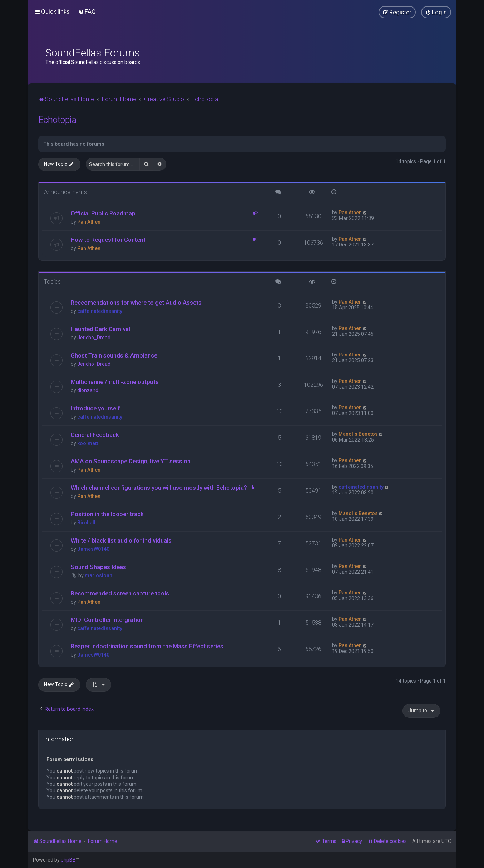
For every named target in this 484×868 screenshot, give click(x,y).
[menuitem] (87, 11)
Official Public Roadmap (103, 213)
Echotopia (57, 120)
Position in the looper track (107, 514)
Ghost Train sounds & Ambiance (114, 355)
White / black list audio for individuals (121, 540)
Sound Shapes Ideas (98, 567)
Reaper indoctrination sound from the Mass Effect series (147, 646)
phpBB (68, 860)
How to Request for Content (108, 240)
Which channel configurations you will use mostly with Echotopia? (159, 488)
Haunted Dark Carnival (100, 329)
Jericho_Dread (94, 338)
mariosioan (98, 575)
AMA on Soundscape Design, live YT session (131, 461)
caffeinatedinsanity (100, 311)
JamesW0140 (93, 549)
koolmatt (88, 443)
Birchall (86, 523)
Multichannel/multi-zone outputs (115, 382)
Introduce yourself (95, 408)
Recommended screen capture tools (120, 593)
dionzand (88, 390)
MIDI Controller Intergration (107, 620)
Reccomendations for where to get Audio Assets (136, 303)
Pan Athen (89, 222)
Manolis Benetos (358, 434)
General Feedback (95, 435)
